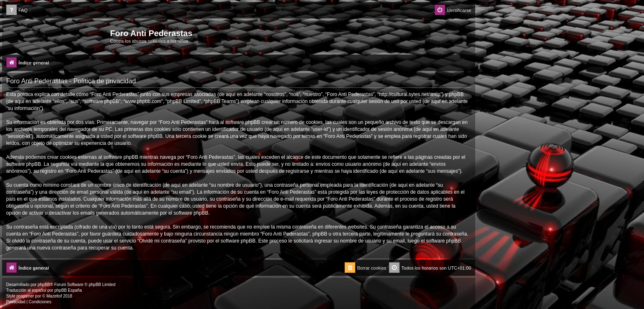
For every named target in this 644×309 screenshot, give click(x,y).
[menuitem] (17, 10)
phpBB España (68, 290)
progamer (25, 296)
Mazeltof (54, 296)
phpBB (44, 285)
